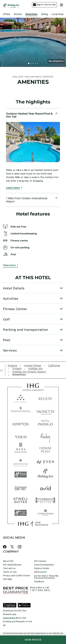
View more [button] (9, 265)
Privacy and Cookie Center (17, 575)
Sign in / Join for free (44, 5)
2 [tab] (31, 64)
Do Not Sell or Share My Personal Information (46, 577)
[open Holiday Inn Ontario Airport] (29, 372)
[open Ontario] (17, 369)
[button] (56, 61)
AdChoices (41, 572)
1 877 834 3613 (40, 590)
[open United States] (33, 366)
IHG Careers (40, 561)
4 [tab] (35, 64)
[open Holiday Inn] (35, 369)
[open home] (3, 370)
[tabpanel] (33, 151)
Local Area (57, 14)
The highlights (33, 102)
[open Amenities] (18, 375)
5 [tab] (38, 64)
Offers (7, 14)
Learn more (13, 188)
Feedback (39, 581)
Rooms (18, 14)
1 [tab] (29, 64)
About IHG (8, 561)
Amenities (31, 14)
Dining (44, 14)
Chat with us (9, 568)
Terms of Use (10, 572)
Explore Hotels (42, 568)
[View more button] (10, 266)
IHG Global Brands (12, 565)
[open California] (54, 366)
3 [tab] (33, 64)
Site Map (8, 579)
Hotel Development (44, 565)
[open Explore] (13, 366)
